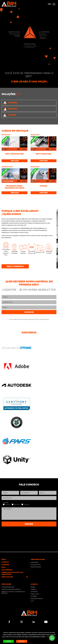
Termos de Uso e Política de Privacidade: (12, 573)
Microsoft (34, 592)
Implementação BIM (8, 587)
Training (10, 103)
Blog (4, 567)
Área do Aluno (14, 577)
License (10, 115)
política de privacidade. (42, 320)
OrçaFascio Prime (37, 599)
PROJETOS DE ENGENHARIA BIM (11, 589)
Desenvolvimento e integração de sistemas (13, 592)
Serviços (16, 504)
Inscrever (29, 312)
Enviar (29, 524)
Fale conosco (15, 266)
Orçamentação (36, 567)
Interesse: (6, 503)
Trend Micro (35, 594)
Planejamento (35, 565)
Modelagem (34, 562)
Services (10, 109)
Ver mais (14, 161)
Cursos (7, 504)
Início (4, 559)
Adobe (33, 587)
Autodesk (34, 596)
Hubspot (33, 589)
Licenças (26, 504)
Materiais (5, 565)
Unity (32, 601)
